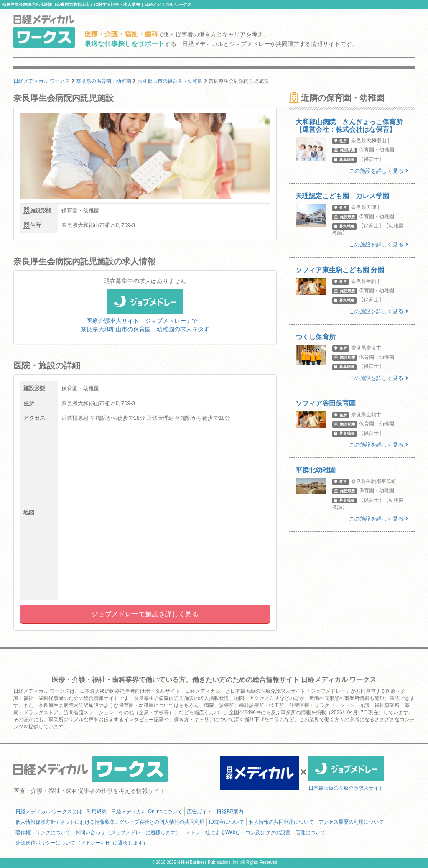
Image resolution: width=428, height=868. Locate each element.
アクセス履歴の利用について (351, 822)
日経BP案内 (230, 812)
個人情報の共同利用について (281, 822)
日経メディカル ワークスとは (49, 812)
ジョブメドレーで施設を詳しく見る (145, 614)
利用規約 (97, 812)
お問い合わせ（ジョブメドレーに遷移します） (128, 832)
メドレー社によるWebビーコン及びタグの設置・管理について (255, 832)
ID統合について (227, 822)
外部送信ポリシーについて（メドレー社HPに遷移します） (82, 843)
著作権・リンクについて (43, 832)
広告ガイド (199, 812)
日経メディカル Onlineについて (147, 812)
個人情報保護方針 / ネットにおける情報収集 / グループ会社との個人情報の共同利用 (110, 822)
